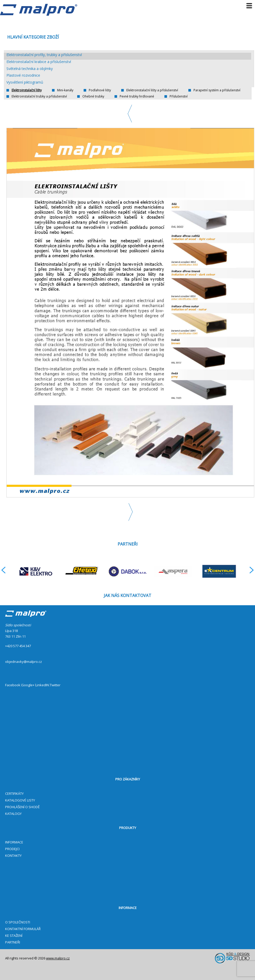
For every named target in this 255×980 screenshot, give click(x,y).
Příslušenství (179, 96)
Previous (130, 114)
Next (130, 512)
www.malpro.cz (58, 958)
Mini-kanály (65, 90)
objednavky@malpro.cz (24, 662)
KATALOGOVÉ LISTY (20, 800)
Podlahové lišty (100, 90)
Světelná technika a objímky (30, 69)
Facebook (13, 685)
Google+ (28, 685)
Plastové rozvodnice (23, 75)
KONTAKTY (13, 856)
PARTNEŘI (13, 942)
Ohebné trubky (93, 96)
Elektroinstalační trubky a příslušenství (39, 96)
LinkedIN (42, 685)
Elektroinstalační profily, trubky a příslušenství (44, 55)
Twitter (55, 685)
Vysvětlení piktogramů (25, 82)
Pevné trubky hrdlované (137, 96)
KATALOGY (13, 814)
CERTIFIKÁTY (14, 794)
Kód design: (232, 958)
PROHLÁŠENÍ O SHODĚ (22, 807)
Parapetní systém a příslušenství (217, 90)
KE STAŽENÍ (14, 936)
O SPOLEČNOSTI (18, 922)
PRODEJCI (12, 849)
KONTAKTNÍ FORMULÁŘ (23, 929)
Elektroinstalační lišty (27, 90)
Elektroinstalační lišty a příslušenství (152, 90)
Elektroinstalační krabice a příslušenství (39, 62)
